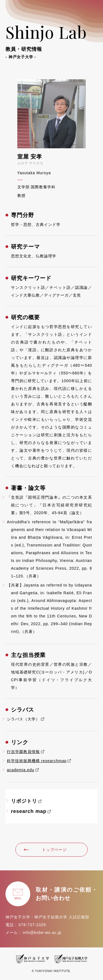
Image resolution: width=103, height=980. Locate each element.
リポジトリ (24, 801)
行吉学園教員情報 (23, 752)
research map (29, 811)
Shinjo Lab (51, 40)
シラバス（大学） (23, 719)
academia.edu (21, 770)
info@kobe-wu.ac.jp (42, 933)
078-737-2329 (32, 925)
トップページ (45, 850)
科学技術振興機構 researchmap (37, 761)
